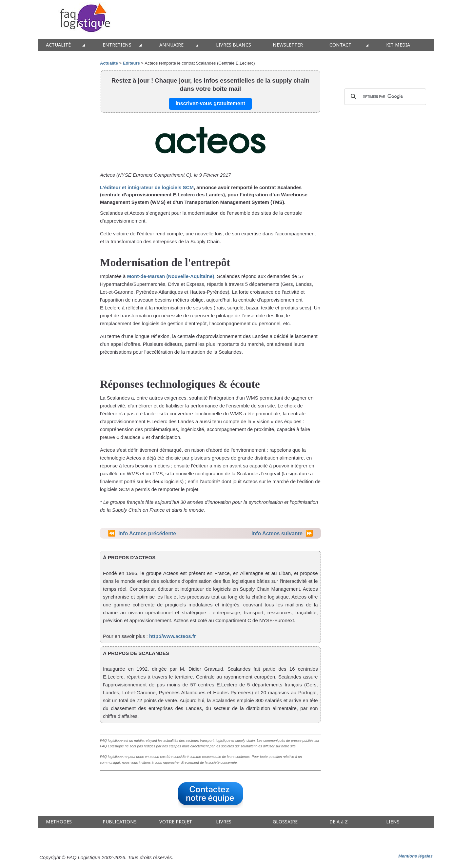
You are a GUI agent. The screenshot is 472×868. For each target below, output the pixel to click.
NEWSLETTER (288, 45)
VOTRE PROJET (176, 822)
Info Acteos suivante (277, 533)
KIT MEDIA (398, 45)
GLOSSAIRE (285, 822)
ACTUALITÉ (58, 45)
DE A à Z (339, 822)
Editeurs (131, 63)
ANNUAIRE (171, 45)
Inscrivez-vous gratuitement (211, 103)
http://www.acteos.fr (173, 636)
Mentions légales (415, 856)
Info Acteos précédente (147, 533)
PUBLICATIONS (120, 822)
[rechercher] (384, 97)
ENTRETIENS (117, 45)
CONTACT (340, 45)
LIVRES (224, 822)
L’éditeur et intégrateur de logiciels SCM (147, 187)
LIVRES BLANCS (234, 45)
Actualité (109, 63)
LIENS (393, 822)
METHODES (59, 822)
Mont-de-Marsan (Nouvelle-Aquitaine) (171, 276)
